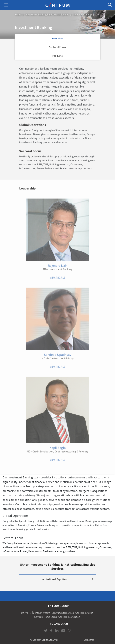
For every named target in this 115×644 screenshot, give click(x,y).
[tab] (57, 39)
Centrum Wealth (41, 613)
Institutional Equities (54, 579)
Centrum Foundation (69, 617)
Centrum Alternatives (63, 613)
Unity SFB (26, 613)
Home (18, 14)
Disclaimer (89, 640)
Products (57, 56)
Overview (58, 38)
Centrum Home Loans (45, 617)
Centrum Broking (84, 613)
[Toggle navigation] (6, 5)
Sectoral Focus (57, 47)
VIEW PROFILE (58, 277)
